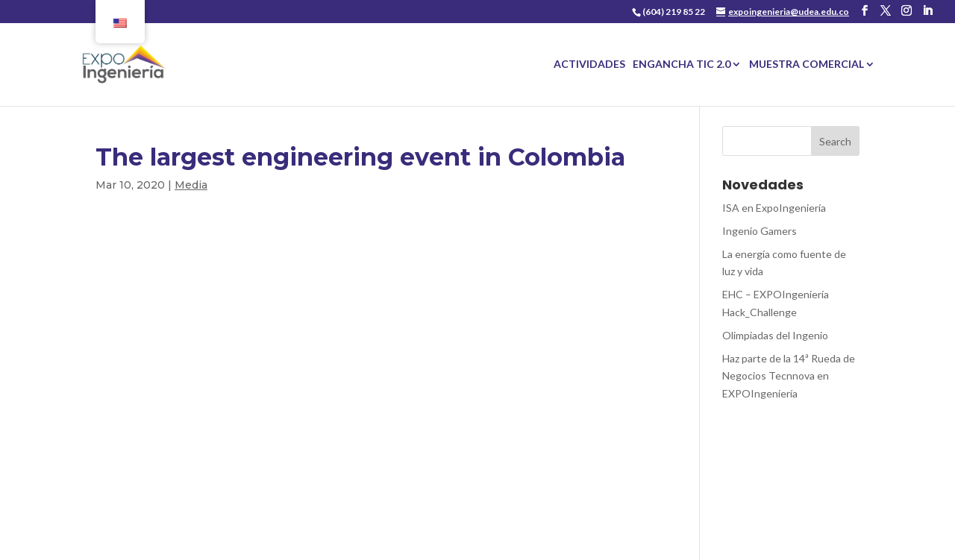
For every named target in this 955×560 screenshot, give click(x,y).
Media (191, 185)
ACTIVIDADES (589, 65)
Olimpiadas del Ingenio (775, 335)
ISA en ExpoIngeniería (774, 208)
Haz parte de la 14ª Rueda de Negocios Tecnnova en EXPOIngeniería (789, 376)
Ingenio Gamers (760, 231)
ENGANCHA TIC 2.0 (682, 65)
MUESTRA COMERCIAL (807, 65)
